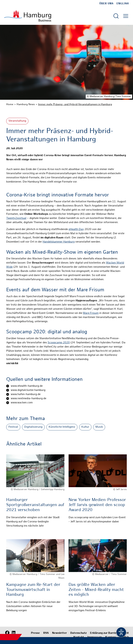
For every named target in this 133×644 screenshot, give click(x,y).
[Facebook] (7, 633)
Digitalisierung (33, 427)
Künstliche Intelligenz (62, 427)
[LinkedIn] (14, 633)
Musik (99, 427)
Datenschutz (78, 633)
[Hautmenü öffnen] (126, 16)
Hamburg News (26, 104)
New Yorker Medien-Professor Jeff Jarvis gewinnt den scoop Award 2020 (97, 505)
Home (10, 104)
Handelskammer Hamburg (59, 242)
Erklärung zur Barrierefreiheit (109, 633)
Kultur (85, 427)
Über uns (106, 4)
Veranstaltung (17, 121)
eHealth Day (76, 229)
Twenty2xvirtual (16, 218)
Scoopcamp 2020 (59, 343)
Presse (35, 633)
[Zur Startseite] (28, 16)
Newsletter (59, 633)
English (123, 4)
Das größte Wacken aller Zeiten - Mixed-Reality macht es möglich (96, 590)
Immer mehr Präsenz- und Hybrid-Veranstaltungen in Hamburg (75, 104)
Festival (13, 427)
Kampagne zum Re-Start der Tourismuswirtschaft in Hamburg (33, 590)
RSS (46, 633)
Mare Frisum (91, 313)
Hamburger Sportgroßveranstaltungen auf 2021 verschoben (35, 505)
